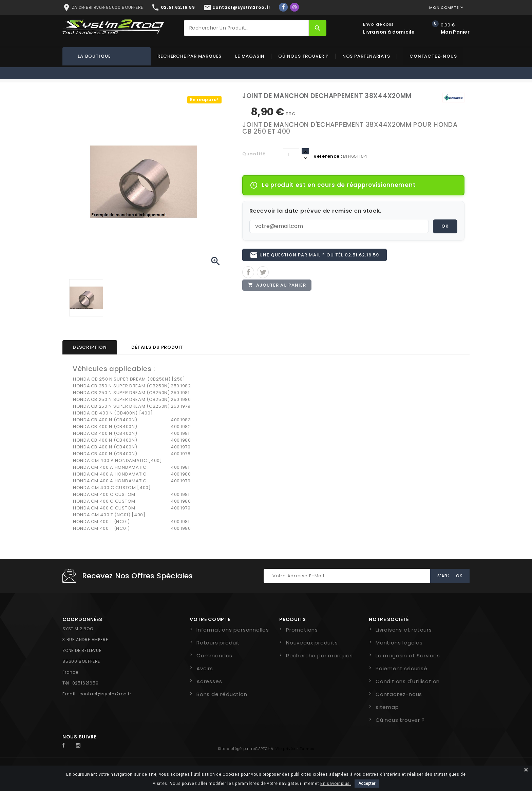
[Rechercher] (246, 28)
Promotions (302, 630)
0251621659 (85, 683)
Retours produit (218, 643)
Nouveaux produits (312, 643)
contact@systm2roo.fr (105, 694)
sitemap (387, 707)
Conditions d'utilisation (408, 681)
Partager (248, 275)
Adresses (209, 681)
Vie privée (285, 749)
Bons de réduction (222, 694)
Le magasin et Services (408, 655)
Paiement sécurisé (402, 668)
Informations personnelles (233, 630)
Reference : (328, 156)
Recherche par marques (189, 56)
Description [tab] (90, 347)
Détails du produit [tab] (157, 347)
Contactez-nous (433, 56)
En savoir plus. (336, 784)
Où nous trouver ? (303, 56)
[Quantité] (291, 155)
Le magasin (250, 56)
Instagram (80, 746)
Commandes (214, 655)
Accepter (367, 784)
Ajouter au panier (279, 289)
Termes (307, 749)
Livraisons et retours (404, 630)
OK (445, 226)
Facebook (67, 746)
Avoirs (205, 668)
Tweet (263, 275)
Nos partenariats (366, 56)
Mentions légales (399, 643)
